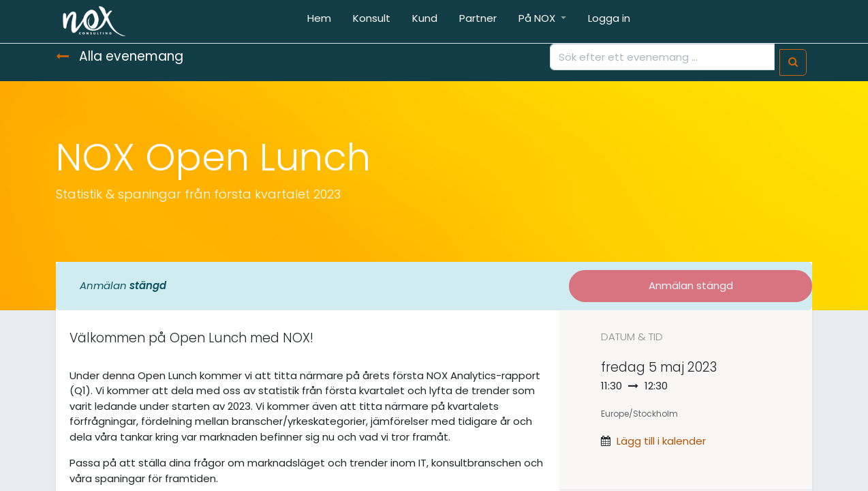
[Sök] (793, 62)
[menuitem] (319, 21)
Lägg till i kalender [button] (661, 441)
